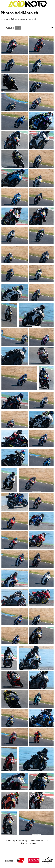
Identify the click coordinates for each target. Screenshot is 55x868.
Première (10, 841)
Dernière (32, 843)
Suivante (23, 843)
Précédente (21, 841)
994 (46, 841)
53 (34, 841)
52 (32, 841)
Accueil (10, 28)
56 (42, 841)
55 (39, 841)
